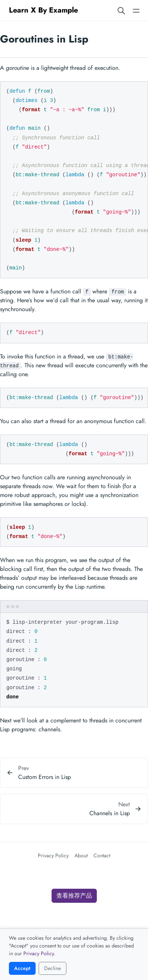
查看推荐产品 (74, 896)
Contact (102, 855)
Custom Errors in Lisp (45, 777)
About (81, 855)
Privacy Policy (53, 855)
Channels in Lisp (110, 813)
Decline (52, 968)
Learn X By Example (43, 10)
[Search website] (121, 10)
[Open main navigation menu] (136, 10)
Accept (22, 968)
